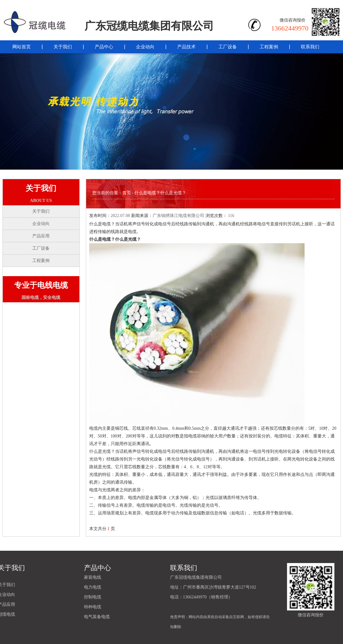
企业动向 (145, 47)
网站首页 (22, 47)
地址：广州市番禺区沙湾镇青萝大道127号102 (213, 587)
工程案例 (269, 47)
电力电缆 (93, 587)
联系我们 (310, 47)
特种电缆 (93, 607)
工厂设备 (228, 47)
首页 (127, 193)
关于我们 (63, 47)
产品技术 (186, 47)
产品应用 (41, 236)
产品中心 (104, 47)
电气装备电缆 (97, 617)
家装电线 (93, 577)
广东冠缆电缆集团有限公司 (196, 577)
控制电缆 (93, 597)
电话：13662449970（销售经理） (201, 597)
